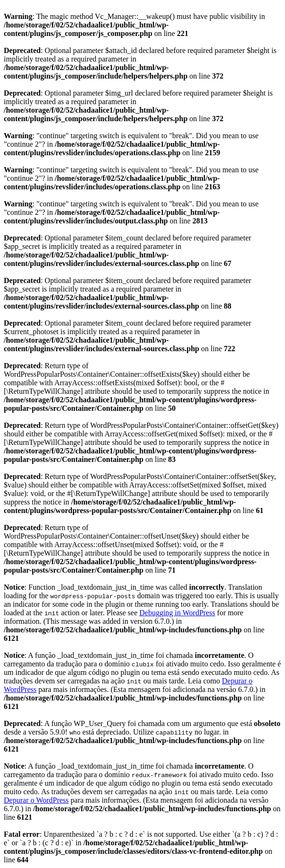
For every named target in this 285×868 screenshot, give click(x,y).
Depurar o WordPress (36, 800)
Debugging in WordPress (177, 613)
